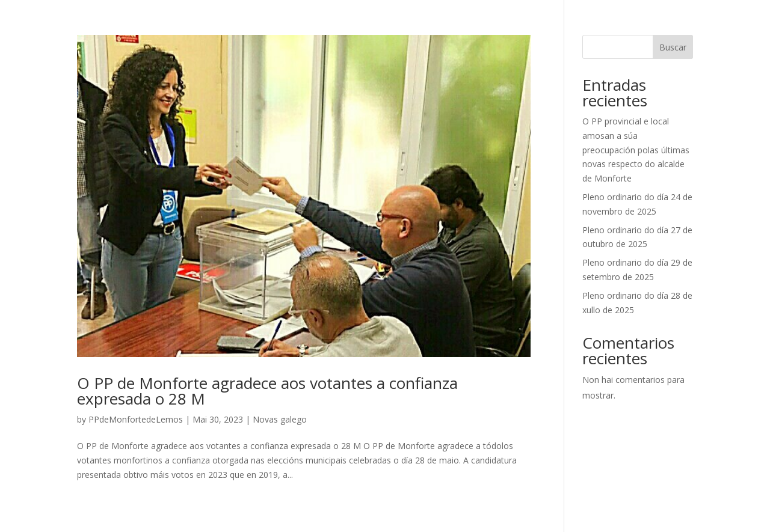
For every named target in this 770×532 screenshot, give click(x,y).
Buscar (673, 47)
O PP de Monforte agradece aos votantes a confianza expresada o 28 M (267, 391)
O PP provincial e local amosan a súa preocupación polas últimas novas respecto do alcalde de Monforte (636, 150)
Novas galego (280, 419)
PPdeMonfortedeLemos (136, 419)
